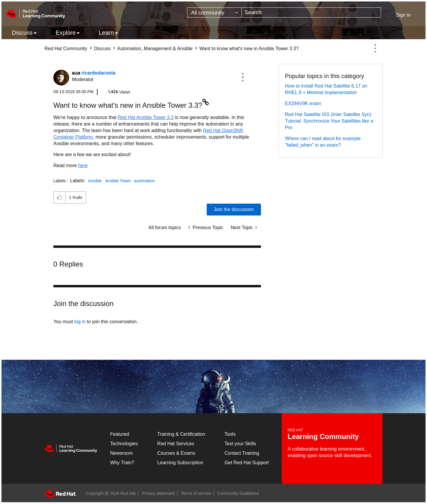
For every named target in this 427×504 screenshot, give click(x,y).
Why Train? (122, 463)
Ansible (95, 181)
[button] (243, 77)
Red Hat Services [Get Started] (176, 444)
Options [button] (375, 48)
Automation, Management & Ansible (155, 49)
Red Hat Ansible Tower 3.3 (146, 117)
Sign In (403, 15)
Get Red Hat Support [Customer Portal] (247, 463)
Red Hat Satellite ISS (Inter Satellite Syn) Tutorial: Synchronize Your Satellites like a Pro (329, 121)
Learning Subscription (180, 463)
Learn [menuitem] (106, 33)
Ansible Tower (118, 181)
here (83, 165)
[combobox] (311, 12)
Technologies (124, 444)
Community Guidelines (238, 493)
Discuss (102, 49)
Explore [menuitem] (66, 33)
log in (80, 322)
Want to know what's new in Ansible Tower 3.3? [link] (249, 49)
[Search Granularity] (214, 12)
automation (145, 181)
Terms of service (196, 493)
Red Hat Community (66, 49)
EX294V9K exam (303, 103)
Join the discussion (234, 209)
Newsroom (122, 453)
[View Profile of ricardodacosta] (98, 73)
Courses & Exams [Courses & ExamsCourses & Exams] (176, 453)
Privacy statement (158, 493)
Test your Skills (240, 444)
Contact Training (242, 453)
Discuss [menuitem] (22, 33)
